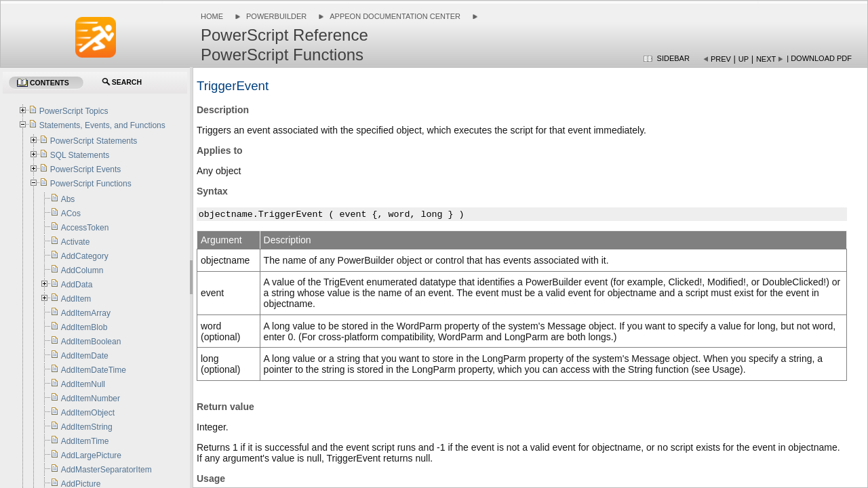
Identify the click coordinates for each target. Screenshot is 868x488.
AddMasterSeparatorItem (106, 470)
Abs (68, 199)
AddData (77, 285)
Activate (76, 242)
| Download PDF (819, 58)
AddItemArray (86, 313)
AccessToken (85, 228)
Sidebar (673, 58)
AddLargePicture (91, 455)
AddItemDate (85, 356)
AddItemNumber (91, 399)
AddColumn (82, 270)
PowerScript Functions (91, 184)
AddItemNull (83, 384)
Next (766, 59)
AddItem (76, 299)
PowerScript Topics (74, 111)
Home (212, 16)
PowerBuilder (276, 16)
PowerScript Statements (94, 141)
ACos (71, 213)
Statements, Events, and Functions (102, 125)
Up (744, 59)
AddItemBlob (84, 327)
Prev (721, 59)
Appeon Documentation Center (395, 16)
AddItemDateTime (94, 370)
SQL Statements (80, 155)
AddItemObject (88, 413)
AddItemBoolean (91, 342)
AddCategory (85, 256)
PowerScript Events (86, 169)
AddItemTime (85, 441)
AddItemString (87, 427)
